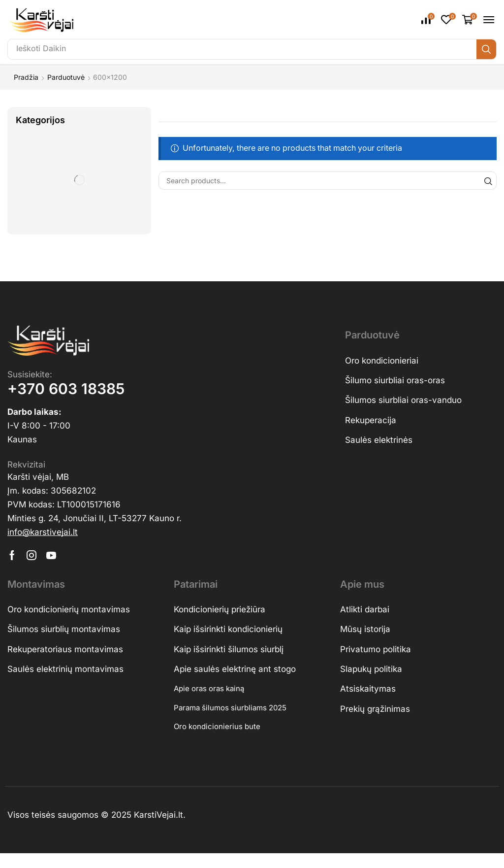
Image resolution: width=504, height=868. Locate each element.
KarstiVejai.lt (158, 817)
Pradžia (26, 77)
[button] (428, 20)
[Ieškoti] (486, 49)
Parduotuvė (66, 77)
